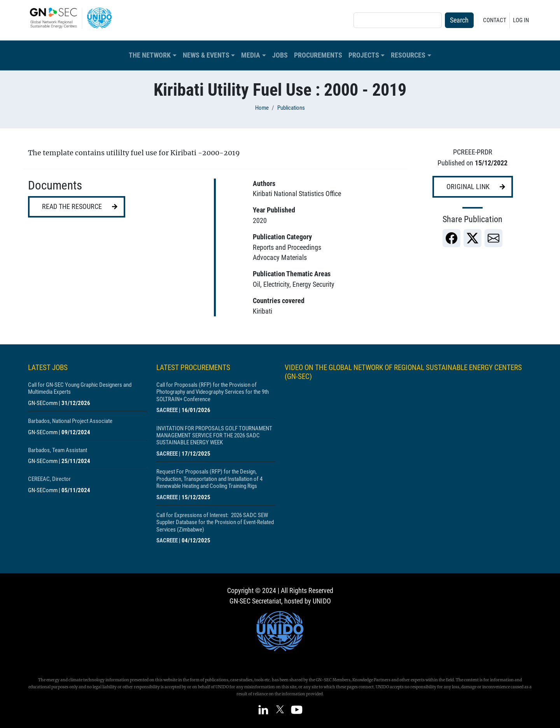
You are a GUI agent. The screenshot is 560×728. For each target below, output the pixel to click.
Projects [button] (364, 55)
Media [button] (251, 55)
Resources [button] (408, 55)
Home (262, 108)
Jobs (280, 55)
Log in (521, 20)
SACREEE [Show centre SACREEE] (167, 410)
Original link (468, 187)
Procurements (318, 55)
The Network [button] (150, 55)
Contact (495, 20)
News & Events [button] (206, 55)
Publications (291, 108)
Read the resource (72, 207)
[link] (451, 238)
